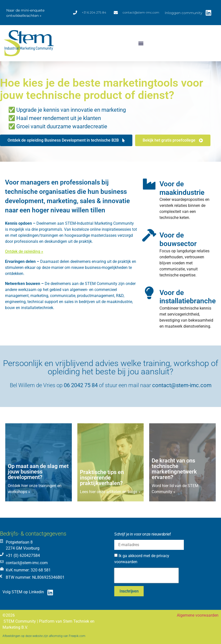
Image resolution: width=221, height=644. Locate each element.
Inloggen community (183, 13)
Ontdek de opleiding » (24, 251)
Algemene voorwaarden (198, 615)
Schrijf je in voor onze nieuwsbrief (143, 534)
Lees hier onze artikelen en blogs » (110, 492)
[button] (141, 43)
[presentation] (146, 575)
